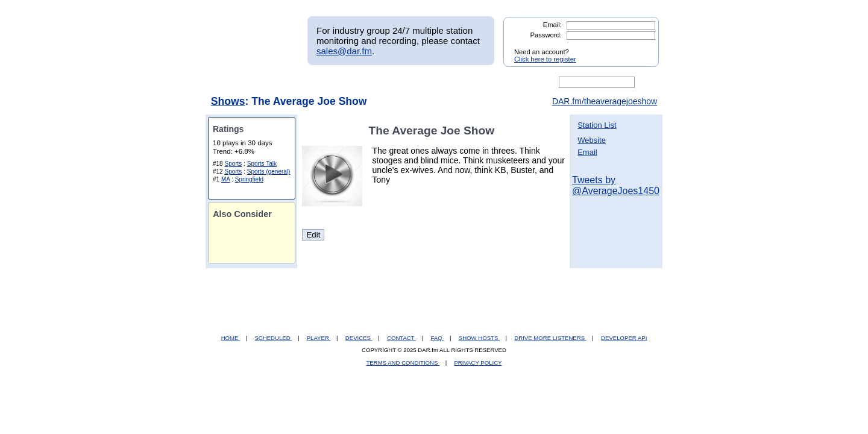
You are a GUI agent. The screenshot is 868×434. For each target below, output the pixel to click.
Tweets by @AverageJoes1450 (616, 185)
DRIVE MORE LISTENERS (550, 338)
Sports (233, 164)
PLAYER (319, 338)
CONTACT (401, 338)
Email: (552, 25)
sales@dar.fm (344, 51)
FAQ (438, 338)
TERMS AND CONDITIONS (403, 363)
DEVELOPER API (624, 338)
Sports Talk (262, 164)
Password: (546, 35)
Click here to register (545, 59)
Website (592, 140)
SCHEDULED (273, 338)
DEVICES (359, 338)
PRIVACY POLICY (478, 363)
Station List (597, 125)
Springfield (249, 179)
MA (225, 179)
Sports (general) (269, 171)
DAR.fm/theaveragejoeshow (605, 101)
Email (587, 152)
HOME (231, 338)
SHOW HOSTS (479, 338)
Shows (228, 101)
